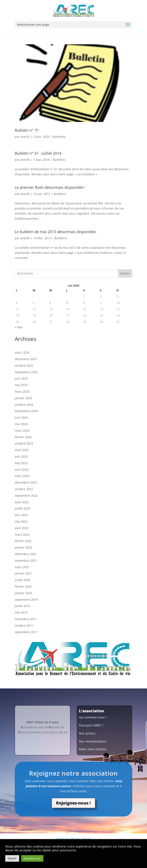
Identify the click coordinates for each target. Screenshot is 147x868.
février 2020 (23, 586)
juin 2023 (21, 456)
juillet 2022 (23, 508)
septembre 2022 (26, 496)
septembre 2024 (26, 411)
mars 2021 (22, 567)
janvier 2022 (23, 547)
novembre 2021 (26, 560)
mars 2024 (22, 431)
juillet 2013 (23, 606)
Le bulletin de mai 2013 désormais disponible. (56, 232)
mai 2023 (21, 463)
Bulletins (59, 137)
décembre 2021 (26, 554)
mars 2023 (22, 476)
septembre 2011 (26, 632)
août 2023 (22, 450)
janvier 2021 (23, 573)
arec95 (25, 137)
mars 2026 (22, 352)
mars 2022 (22, 535)
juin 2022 (21, 515)
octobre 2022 (24, 489)
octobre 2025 (24, 366)
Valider (125, 273)
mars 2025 (22, 391)
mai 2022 (21, 521)
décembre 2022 (26, 482)
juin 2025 (21, 378)
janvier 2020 (23, 593)
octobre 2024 (24, 405)
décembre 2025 (26, 359)
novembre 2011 (26, 619)
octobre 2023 (24, 443)
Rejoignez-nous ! (73, 803)
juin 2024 (21, 417)
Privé (87, 839)
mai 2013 (21, 612)
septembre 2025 (26, 372)
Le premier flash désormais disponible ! (50, 187)
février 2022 (23, 541)
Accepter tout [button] (32, 858)
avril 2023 (22, 470)
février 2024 (23, 437)
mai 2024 (21, 424)
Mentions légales (68, 839)
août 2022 (22, 502)
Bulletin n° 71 (27, 130)
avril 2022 (22, 528)
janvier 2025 (23, 398)
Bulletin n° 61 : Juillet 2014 (38, 153)
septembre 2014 (26, 600)
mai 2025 (21, 385)
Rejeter (12, 858)
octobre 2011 (24, 625)
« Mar (19, 327)
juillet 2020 (23, 580)
